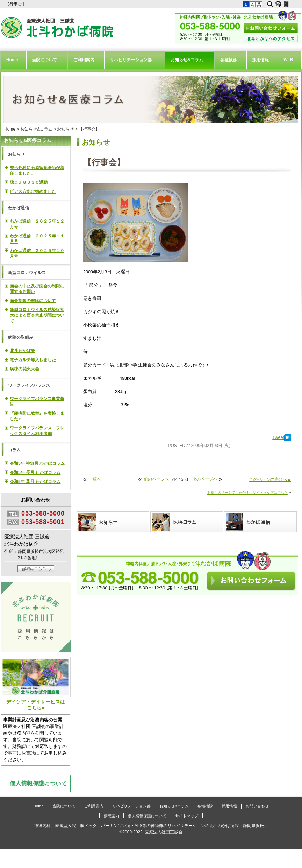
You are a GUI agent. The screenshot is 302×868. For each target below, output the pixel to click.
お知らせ (65, 129)
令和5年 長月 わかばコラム (35, 472)
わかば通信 (19, 208)
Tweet (278, 437)
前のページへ (156, 479)
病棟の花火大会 (24, 369)
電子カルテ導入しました (33, 360)
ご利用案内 (84, 60)
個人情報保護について (38, 783)
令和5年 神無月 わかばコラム (37, 463)
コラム (14, 450)
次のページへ (205, 479)
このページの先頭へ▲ (270, 479)
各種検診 (229, 60)
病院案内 (112, 816)
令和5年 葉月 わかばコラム (35, 482)
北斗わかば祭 (22, 351)
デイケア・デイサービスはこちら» (36, 684)
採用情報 (260, 60)
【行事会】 (16, 4)
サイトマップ (187, 816)
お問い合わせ (257, 806)
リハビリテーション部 (131, 60)
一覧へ (95, 479)
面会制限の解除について (33, 301)
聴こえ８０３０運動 (29, 182)
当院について (44, 60)
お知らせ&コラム (187, 60)
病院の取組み (21, 337)
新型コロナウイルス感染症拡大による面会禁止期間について (37, 315)
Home (12, 60)
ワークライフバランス (29, 385)
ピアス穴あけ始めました (33, 191)
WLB (288, 60)
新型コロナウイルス (27, 273)
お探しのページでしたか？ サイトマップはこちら (247, 493)
